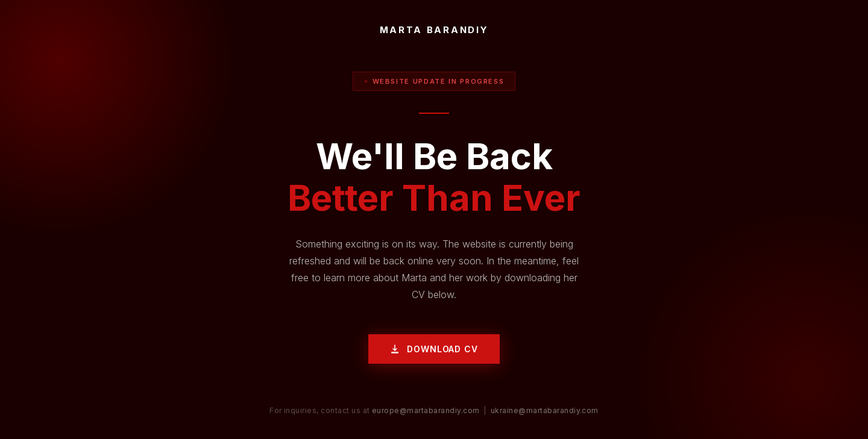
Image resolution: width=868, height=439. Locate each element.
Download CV (434, 349)
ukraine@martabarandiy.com (545, 410)
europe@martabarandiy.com (426, 410)
